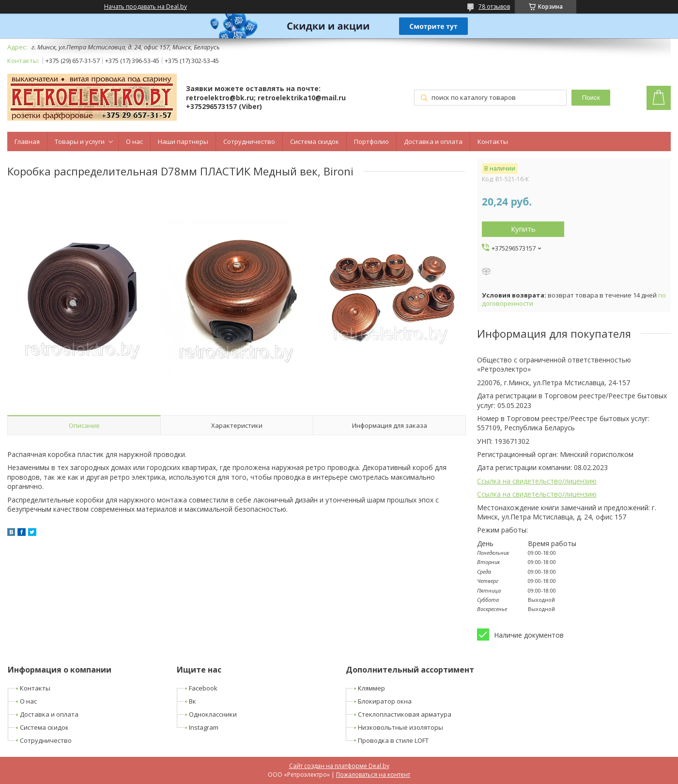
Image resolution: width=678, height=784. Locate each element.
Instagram (204, 727)
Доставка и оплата (433, 141)
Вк (193, 701)
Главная (27, 141)
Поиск (591, 98)
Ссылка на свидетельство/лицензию (537, 481)
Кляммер (371, 688)
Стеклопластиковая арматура (405, 714)
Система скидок (315, 141)
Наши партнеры (183, 141)
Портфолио (371, 141)
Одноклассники (213, 714)
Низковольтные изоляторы (401, 727)
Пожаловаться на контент (373, 775)
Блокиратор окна (385, 701)
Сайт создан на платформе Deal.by (339, 766)
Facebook (203, 688)
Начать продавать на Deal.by (146, 7)
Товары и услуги (80, 141)
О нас (134, 141)
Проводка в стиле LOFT (393, 740)
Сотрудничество (249, 141)
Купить (523, 229)
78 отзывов (494, 7)
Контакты (493, 141)
